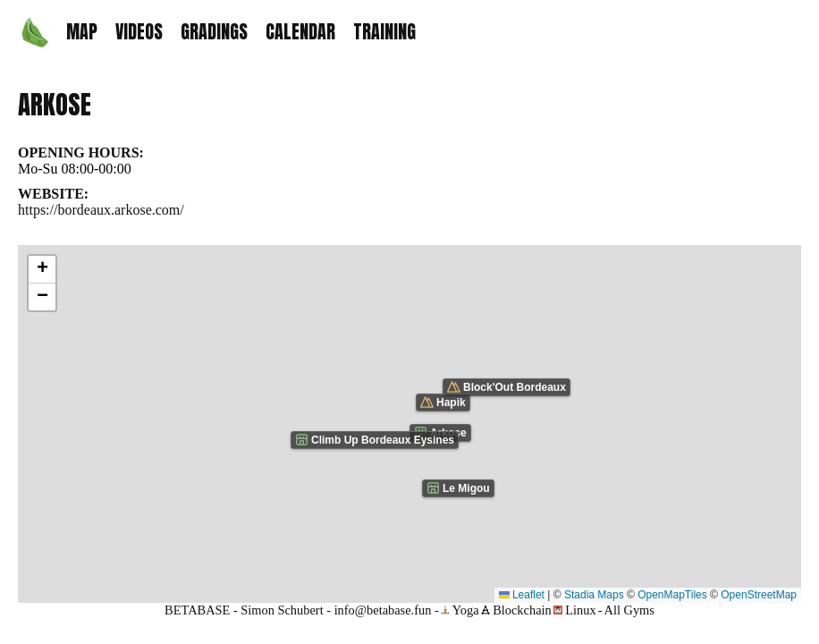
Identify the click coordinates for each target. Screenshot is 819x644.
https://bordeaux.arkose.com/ (101, 210)
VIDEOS (139, 32)
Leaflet (522, 595)
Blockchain (516, 610)
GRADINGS (214, 32)
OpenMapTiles (672, 595)
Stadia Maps (594, 595)
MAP (82, 32)
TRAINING (384, 32)
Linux (575, 610)
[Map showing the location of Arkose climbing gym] (409, 424)
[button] (42, 270)
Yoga (460, 610)
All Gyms (629, 610)
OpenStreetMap (759, 595)
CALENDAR (300, 32)
